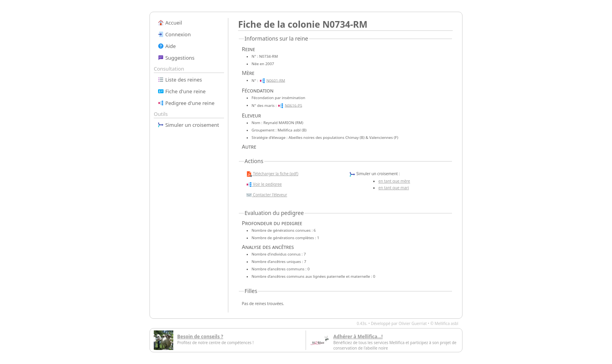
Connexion (174, 34)
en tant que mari (394, 188)
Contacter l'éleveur (267, 195)
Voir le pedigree (264, 185)
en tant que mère (394, 181)
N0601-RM (276, 80)
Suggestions (176, 58)
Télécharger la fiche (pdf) (272, 174)
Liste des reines (180, 80)
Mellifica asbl (446, 323)
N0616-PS (294, 105)
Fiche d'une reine (182, 91)
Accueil (170, 23)
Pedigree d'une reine (186, 103)
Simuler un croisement (188, 125)
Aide (167, 46)
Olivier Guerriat (413, 323)
